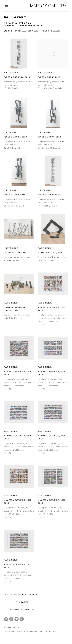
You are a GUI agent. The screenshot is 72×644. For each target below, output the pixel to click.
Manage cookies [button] (11, 627)
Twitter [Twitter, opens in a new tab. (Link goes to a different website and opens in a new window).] (6, 619)
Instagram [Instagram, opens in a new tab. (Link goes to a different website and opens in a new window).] (11, 619)
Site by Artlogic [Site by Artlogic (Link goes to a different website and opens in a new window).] (48, 632)
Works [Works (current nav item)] (8, 31)
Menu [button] (6, 6)
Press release (51, 31)
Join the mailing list (17, 619)
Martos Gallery (48, 6)
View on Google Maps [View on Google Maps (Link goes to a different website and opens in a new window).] (22, 619)
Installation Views (27, 31)
